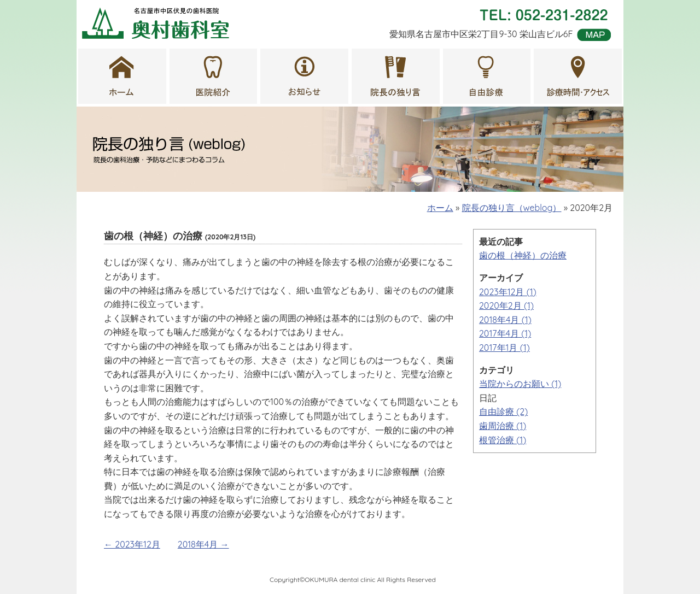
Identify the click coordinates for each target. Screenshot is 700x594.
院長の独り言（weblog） (512, 208)
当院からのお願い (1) (520, 384)
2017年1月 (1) (504, 348)
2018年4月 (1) (505, 320)
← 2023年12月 (132, 544)
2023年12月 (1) (508, 292)
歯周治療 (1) (503, 426)
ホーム (440, 208)
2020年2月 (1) (506, 305)
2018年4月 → (203, 544)
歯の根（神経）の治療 (523, 255)
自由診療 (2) (503, 411)
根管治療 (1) (503, 440)
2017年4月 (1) (505, 333)
